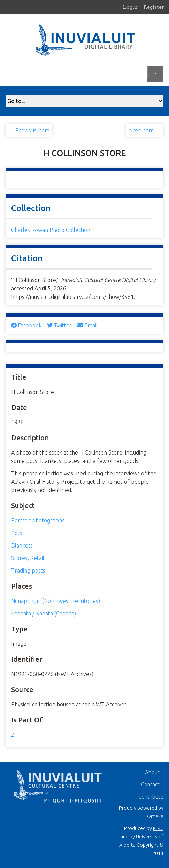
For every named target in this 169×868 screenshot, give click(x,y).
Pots (17, 533)
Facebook (26, 325)
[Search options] (155, 74)
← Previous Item (29, 130)
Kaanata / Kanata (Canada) (44, 613)
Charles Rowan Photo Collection (51, 230)
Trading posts (28, 571)
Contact (150, 784)
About (152, 772)
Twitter (59, 325)
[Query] (84, 72)
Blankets (22, 545)
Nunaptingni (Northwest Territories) (56, 601)
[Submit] (162, 72)
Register (154, 7)
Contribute (151, 797)
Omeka (155, 816)
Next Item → (145, 130)
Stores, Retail (28, 558)
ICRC (158, 828)
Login (130, 7)
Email (87, 325)
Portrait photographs (38, 520)
